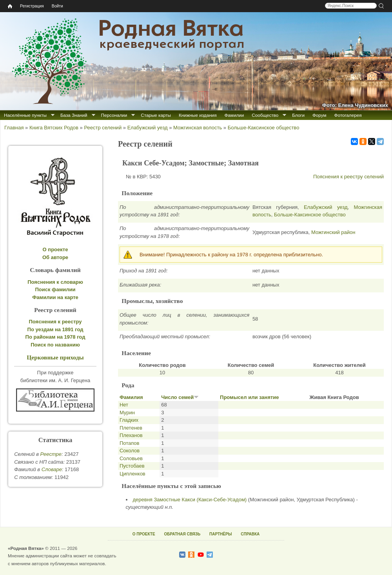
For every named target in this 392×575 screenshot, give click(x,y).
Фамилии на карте (55, 297)
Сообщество (265, 115)
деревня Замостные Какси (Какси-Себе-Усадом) (190, 500)
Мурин (127, 413)
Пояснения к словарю (55, 282)
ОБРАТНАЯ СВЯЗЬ (182, 534)
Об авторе (55, 257)
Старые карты (156, 115)
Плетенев (131, 428)
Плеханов (131, 435)
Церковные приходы (55, 357)
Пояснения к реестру (55, 322)
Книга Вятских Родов (54, 128)
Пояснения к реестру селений (348, 177)
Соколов (130, 451)
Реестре (51, 454)
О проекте (55, 249)
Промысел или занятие (250, 397)
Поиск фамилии (55, 289)
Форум (319, 115)
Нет (124, 405)
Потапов (130, 443)
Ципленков (132, 474)
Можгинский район (333, 232)
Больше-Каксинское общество (264, 128)
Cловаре (52, 469)
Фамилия (131, 397)
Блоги (298, 115)
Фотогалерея (348, 115)
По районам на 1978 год (55, 337)
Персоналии (114, 115)
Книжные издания (198, 115)
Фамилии (234, 115)
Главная (14, 128)
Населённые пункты (25, 115)
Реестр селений (103, 128)
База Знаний (74, 115)
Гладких (129, 420)
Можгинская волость (198, 128)
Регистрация (32, 6)
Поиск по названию (55, 345)
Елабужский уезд (148, 128)
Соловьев (131, 458)
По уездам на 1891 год (55, 329)
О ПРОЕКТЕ (144, 534)
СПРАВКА (250, 534)
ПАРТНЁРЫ (220, 534)
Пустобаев (132, 466)
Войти (57, 6)
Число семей (180, 397)
